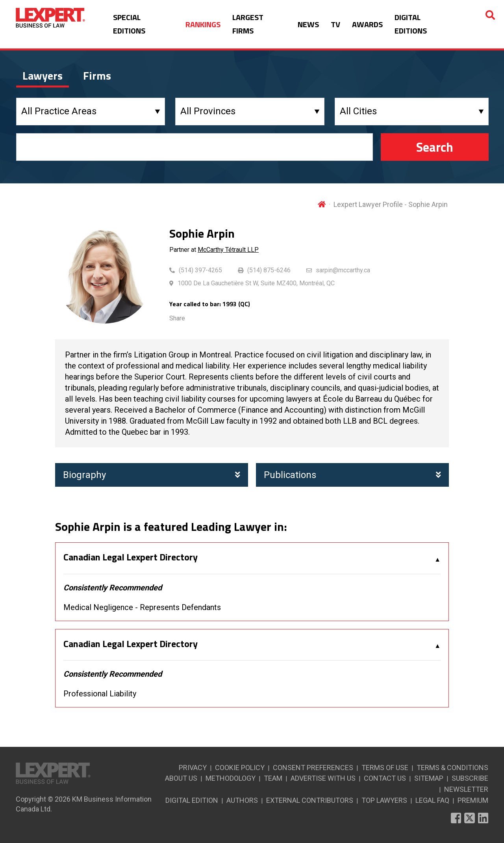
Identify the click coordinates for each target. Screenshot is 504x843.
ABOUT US (181, 778)
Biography (152, 475)
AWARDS (367, 24)
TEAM (273, 778)
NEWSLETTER (466, 789)
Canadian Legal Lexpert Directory (131, 557)
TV (335, 24)
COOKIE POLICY (240, 768)
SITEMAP (429, 778)
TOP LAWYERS (384, 800)
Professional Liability (100, 694)
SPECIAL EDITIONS (129, 24)
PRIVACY (193, 768)
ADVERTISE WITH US (323, 778)
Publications (352, 475)
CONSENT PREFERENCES (313, 768)
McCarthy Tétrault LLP (228, 250)
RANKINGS (203, 24)
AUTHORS (242, 800)
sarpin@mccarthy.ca (343, 270)
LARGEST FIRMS (248, 24)
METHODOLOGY (231, 778)
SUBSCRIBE (470, 778)
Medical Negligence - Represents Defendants (142, 607)
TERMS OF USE (385, 768)
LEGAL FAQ (432, 800)
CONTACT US (385, 778)
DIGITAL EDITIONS (411, 24)
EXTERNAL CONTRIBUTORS (310, 800)
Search (435, 147)
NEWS (308, 24)
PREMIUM (473, 800)
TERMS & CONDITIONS (452, 768)
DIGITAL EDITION (192, 800)
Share (177, 318)
